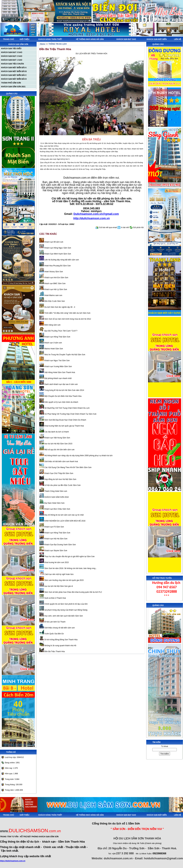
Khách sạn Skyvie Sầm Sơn (56, 551)
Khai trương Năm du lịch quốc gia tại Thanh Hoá (64, 426)
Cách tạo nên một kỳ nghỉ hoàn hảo (59, 574)
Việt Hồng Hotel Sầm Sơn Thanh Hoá (59, 372)
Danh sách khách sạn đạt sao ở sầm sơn (61, 384)
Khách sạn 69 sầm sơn (54, 242)
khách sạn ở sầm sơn (53, 343)
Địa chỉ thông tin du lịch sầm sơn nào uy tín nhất (64, 515)
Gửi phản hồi (138, 227)
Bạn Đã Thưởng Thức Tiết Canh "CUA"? (61, 331)
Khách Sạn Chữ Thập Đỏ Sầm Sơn (59, 473)
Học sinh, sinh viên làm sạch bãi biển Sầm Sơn (63, 616)
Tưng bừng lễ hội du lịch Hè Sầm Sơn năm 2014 (64, 390)
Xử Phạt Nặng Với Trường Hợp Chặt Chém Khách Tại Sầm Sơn (70, 414)
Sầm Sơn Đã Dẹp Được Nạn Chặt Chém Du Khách (65, 420)
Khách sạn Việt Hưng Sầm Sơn (57, 438)
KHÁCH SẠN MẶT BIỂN (157, 39)
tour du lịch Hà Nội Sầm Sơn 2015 (58, 444)
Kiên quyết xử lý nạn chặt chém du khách (61, 402)
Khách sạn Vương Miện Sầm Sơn (58, 366)
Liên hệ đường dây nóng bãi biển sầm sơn (61, 260)
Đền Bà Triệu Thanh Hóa (54, 651)
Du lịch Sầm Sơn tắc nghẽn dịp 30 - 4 (59, 307)
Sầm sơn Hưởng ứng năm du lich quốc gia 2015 (64, 580)
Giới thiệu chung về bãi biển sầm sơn (59, 628)
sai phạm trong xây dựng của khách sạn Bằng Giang (66, 610)
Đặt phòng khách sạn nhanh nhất (58, 378)
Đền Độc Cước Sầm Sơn (54, 301)
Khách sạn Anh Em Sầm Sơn (56, 278)
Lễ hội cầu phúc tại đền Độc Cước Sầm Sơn (62, 485)
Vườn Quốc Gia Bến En (54, 634)
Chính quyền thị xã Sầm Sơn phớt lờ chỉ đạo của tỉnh (66, 604)
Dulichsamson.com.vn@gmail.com (96, 214)
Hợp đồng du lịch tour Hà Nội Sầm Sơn (60, 479)
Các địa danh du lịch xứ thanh (56, 432)
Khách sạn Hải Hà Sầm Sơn (56, 539)
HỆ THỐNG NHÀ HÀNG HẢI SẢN (90, 39)
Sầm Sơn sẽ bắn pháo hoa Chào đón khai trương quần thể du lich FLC (73, 592)
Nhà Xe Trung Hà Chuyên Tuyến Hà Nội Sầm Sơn (65, 355)
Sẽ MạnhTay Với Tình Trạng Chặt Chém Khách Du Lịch (67, 408)
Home (43, 44)
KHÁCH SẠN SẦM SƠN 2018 (56, 497)
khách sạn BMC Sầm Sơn (55, 283)
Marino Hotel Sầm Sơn (53, 349)
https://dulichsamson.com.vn (13, 861)
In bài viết (125, 227)
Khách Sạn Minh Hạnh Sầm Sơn (57, 254)
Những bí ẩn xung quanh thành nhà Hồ (60, 646)
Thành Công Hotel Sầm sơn (56, 491)
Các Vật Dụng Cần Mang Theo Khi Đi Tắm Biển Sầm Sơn (68, 467)
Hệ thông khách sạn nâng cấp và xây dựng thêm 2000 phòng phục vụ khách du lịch (78, 456)
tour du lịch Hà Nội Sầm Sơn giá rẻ (58, 586)
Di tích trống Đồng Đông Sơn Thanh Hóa (61, 640)
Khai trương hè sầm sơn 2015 (56, 562)
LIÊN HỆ (178, 39)
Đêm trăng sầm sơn (52, 325)
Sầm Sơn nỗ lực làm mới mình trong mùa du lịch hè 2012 (67, 319)
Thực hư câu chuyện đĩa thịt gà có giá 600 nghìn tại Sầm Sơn (69, 556)
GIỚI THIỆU (24, 39)
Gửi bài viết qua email (108, 227)
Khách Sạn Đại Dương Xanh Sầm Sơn (60, 545)
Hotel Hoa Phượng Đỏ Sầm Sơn (57, 266)
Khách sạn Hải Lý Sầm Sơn (55, 289)
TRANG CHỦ (9, 39)
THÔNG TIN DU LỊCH (58, 44)
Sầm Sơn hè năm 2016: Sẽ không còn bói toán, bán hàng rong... (70, 568)
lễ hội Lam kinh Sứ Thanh (55, 622)
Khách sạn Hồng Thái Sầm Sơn (57, 337)
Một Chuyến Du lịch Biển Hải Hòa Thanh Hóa (63, 396)
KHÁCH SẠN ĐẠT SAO (126, 39)
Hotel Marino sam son (53, 295)
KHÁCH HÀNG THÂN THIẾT (50, 39)
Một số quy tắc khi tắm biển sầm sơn (59, 450)
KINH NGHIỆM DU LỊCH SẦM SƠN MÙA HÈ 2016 (65, 521)
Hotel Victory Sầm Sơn (53, 272)
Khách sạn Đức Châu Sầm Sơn (57, 509)
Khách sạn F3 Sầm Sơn (54, 527)
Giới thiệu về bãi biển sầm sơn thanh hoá (61, 461)
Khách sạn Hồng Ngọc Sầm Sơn (57, 248)
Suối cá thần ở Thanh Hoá (55, 598)
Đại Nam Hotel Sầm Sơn (54, 503)
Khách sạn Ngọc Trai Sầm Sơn (57, 361)
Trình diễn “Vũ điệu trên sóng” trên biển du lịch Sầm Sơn (67, 313)
